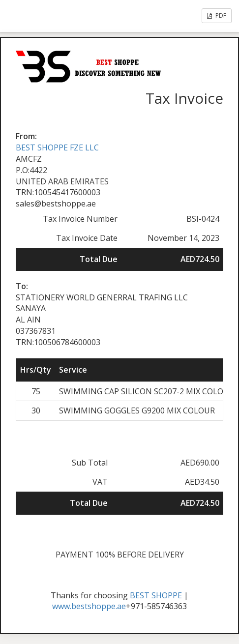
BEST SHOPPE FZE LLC (57, 147)
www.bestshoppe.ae (89, 606)
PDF (217, 15)
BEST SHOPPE (156, 595)
